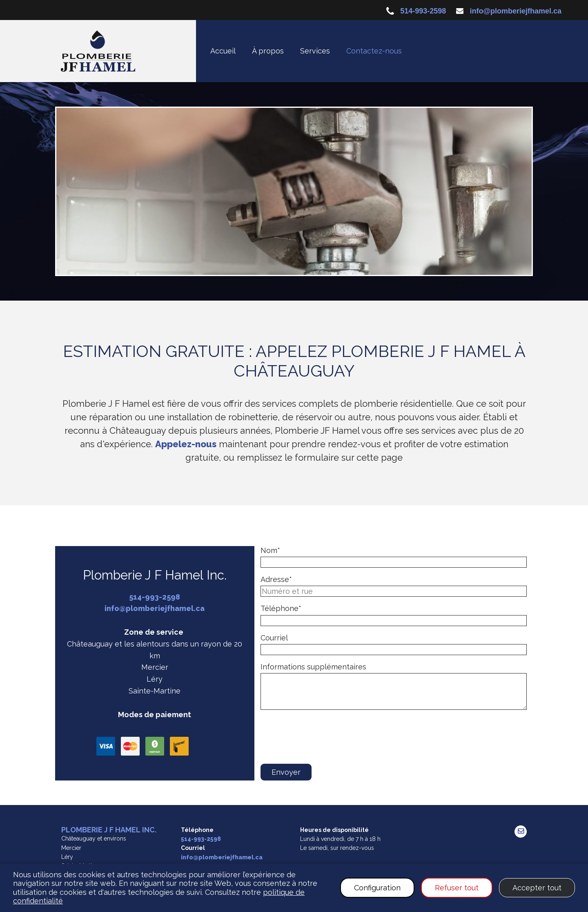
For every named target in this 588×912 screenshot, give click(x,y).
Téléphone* (281, 608)
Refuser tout (457, 888)
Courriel (274, 638)
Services (315, 51)
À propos (268, 51)
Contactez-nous (374, 51)
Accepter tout (537, 888)
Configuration (377, 888)
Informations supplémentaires (313, 667)
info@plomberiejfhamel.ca (516, 11)
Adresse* (276, 579)
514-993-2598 (423, 11)
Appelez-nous (186, 444)
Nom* (270, 550)
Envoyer (286, 772)
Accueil (223, 51)
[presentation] (323, 740)
